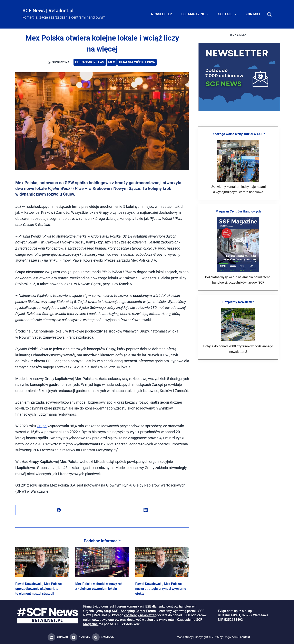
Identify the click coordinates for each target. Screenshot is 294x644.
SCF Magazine (196, 14)
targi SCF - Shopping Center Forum (130, 611)
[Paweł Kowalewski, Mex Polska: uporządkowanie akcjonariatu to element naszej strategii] (42, 562)
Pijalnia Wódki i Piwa (137, 62)
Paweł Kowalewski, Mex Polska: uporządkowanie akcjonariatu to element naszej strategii (39, 589)
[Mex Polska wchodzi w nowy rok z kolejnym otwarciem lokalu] (102, 562)
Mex (112, 62)
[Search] (269, 14)
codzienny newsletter (140, 615)
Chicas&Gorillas (90, 62)
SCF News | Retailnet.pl (48, 11)
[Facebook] (59, 510)
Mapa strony (184, 637)
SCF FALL (228, 14)
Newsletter (161, 14)
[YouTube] (80, 637)
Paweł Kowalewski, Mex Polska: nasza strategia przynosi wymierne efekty (161, 589)
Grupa (42, 426)
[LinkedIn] (146, 510)
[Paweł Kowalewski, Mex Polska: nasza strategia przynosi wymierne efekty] (162, 562)
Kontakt (253, 14)
